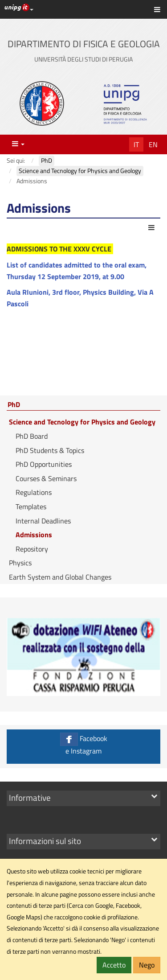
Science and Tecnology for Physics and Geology (82, 422)
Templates (31, 506)
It (136, 144)
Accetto (114, 965)
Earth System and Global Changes (60, 577)
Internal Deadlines (43, 521)
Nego (147, 965)
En (153, 144)
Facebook (83, 744)
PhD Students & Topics (50, 450)
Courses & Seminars (46, 478)
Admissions (34, 535)
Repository (32, 549)
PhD (14, 405)
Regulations (34, 492)
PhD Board (32, 436)
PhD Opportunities (44, 464)
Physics (20, 563)
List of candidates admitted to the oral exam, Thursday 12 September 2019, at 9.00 (77, 271)
